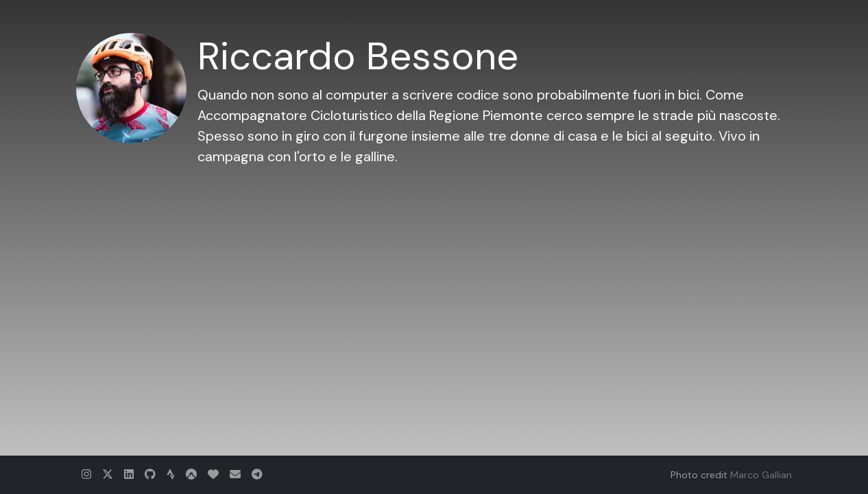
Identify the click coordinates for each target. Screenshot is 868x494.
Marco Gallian (761, 475)
